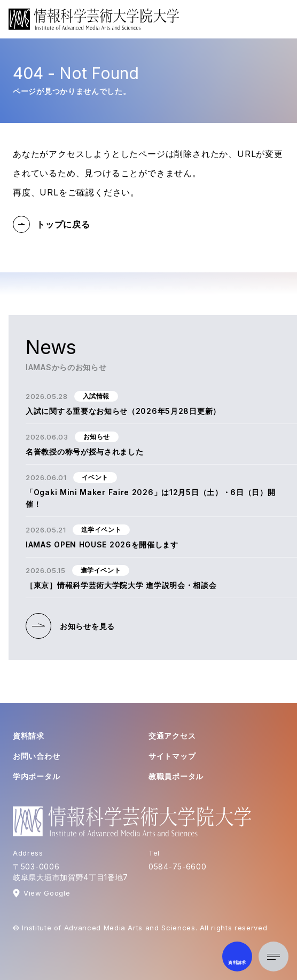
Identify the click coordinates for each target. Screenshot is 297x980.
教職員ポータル (176, 776)
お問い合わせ (36, 756)
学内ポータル (36, 776)
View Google (47, 893)
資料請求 (29, 736)
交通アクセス (172, 736)
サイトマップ (172, 756)
